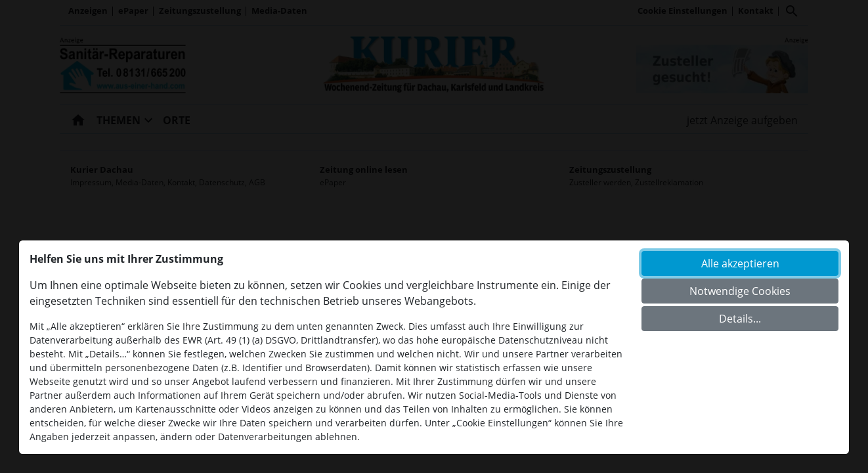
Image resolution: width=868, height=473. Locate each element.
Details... (740, 319)
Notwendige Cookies (740, 291)
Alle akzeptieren (740, 263)
